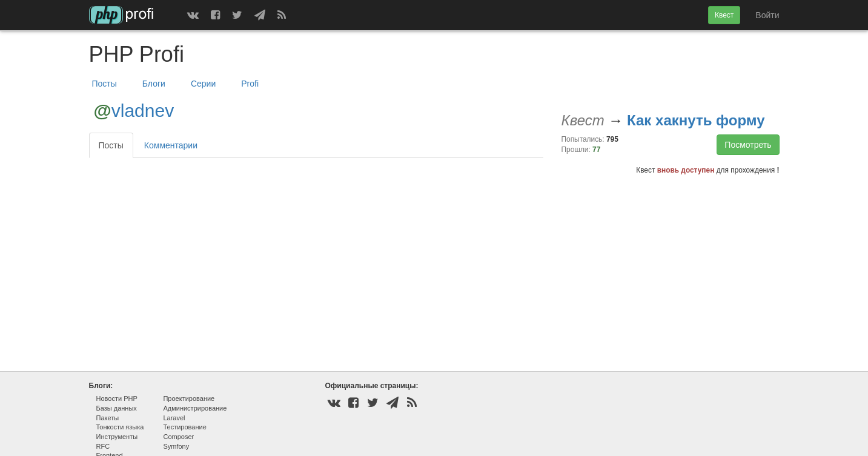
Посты (104, 84)
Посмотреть (748, 145)
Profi (250, 84)
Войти (767, 15)
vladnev (143, 111)
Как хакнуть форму (696, 120)
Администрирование (195, 408)
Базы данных (117, 408)
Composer (178, 437)
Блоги (154, 84)
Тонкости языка (120, 427)
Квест (724, 15)
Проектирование (189, 398)
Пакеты (108, 418)
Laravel (174, 418)
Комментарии (171, 145)
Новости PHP (117, 398)
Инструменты (117, 437)
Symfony (176, 446)
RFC (103, 446)
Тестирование (184, 427)
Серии (203, 84)
